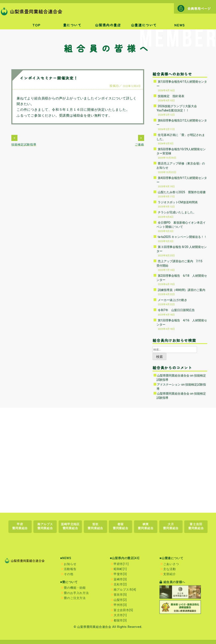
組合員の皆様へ (172, 633)
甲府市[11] (121, 615)
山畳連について (144, 25)
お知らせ (70, 615)
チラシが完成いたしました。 (177, 212)
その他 (68, 625)
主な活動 (169, 620)
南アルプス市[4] (125, 640)
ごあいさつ (171, 615)
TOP (36, 25)
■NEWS (66, 609)
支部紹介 (169, 625)
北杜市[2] (120, 635)
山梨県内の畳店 (108, 25)
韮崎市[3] (120, 630)
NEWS (179, 25)
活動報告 (70, 620)
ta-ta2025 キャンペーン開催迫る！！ (182, 237)
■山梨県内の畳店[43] (125, 609)
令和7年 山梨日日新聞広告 (176, 310)
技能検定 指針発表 (171, 96)
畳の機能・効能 (75, 639)
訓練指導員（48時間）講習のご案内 (182, 290)
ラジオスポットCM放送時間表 (178, 202)
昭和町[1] (120, 620)
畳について (72, 25)
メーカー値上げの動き (173, 300)
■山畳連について (171, 609)
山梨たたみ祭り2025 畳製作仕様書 (182, 192)
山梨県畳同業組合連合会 (173, 376)
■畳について (69, 633)
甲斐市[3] (120, 625)
